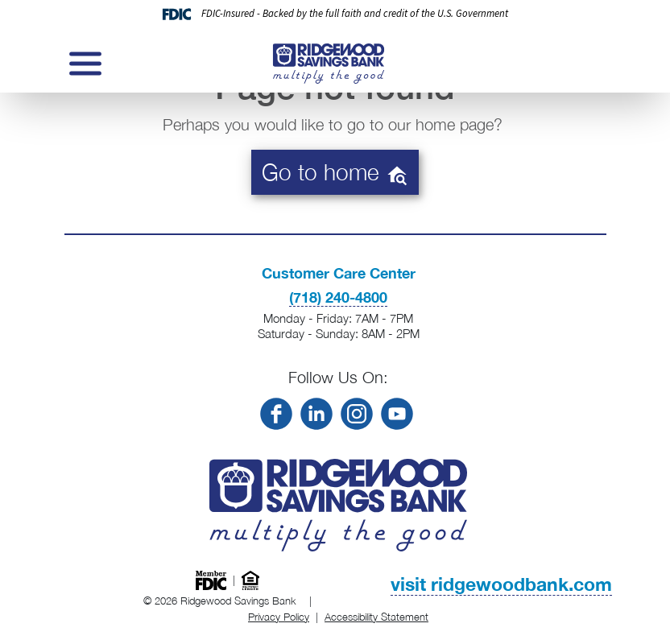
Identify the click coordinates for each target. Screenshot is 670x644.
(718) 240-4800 (338, 297)
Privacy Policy (279, 617)
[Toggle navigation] (84, 64)
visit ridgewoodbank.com (501, 584)
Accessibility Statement (376, 617)
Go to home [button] (335, 172)
